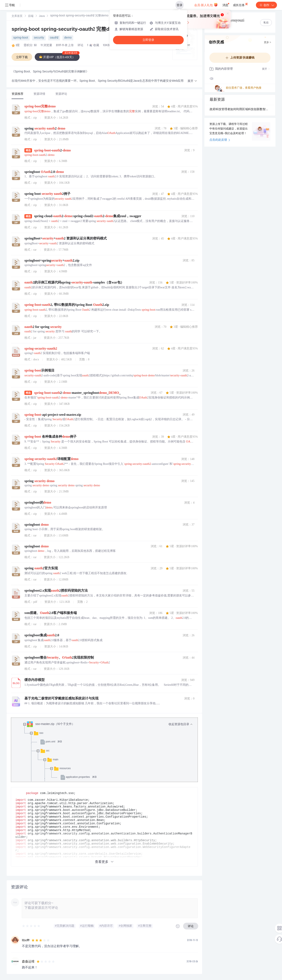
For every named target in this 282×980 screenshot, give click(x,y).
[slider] (31, 926)
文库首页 (17, 16)
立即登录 (148, 40)
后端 (31, 16)
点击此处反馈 (220, 140)
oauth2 (54, 38)
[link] (17, 16)
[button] (192, 81)
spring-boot (21, 38)
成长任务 (241, 4)
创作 (266, 5)
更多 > (267, 43)
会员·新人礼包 (206, 5)
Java (42, 16)
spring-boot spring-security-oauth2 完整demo (66, 30)
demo (68, 38)
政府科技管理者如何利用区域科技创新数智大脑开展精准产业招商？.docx (240, 110)
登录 (180, 5)
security (39, 38)
